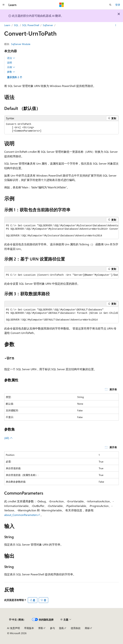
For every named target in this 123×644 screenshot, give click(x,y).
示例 (11, 67)
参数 (11, 72)
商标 (87, 628)
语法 (11, 58)
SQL (16, 25)
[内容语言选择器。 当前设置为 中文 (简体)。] (17, 619)
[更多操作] (116, 25)
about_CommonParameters (21, 515)
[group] (61, 231)
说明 (10, 63)
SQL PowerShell (31, 25)
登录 (118, 5)
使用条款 (76, 628)
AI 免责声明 (13, 628)
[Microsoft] (62, 5)
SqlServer (48, 25)
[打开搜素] (110, 5)
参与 (52, 628)
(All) (8, 438)
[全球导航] (4, 5)
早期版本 (29, 628)
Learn (7, 25)
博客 (41, 628)
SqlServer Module (21, 44)
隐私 (62, 628)
